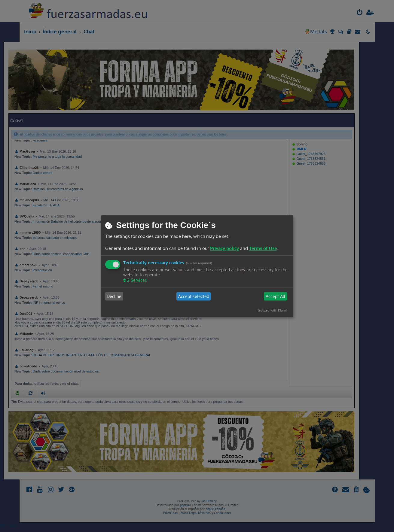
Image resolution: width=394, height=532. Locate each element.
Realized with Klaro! (272, 311)
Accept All (275, 296)
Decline (114, 296)
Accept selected (194, 296)
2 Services (136, 280)
